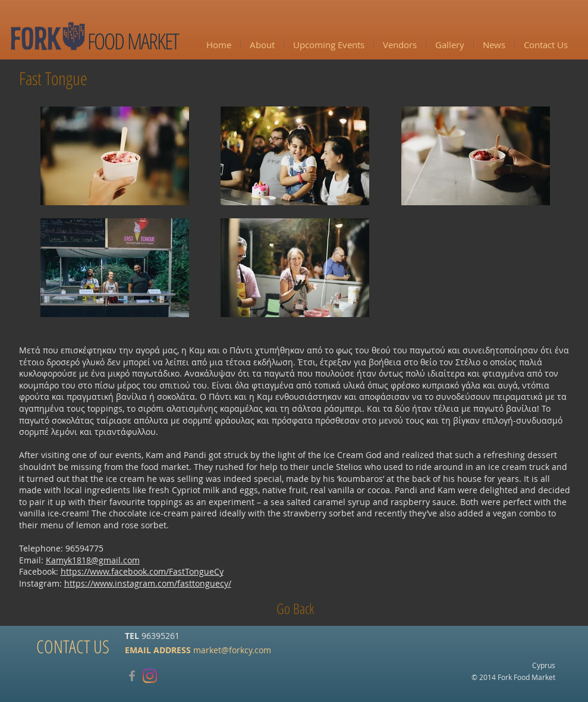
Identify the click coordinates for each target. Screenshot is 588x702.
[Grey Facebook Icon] (132, 676)
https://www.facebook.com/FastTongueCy (142, 571)
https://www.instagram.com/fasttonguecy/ (148, 583)
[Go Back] (295, 608)
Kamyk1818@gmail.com (93, 560)
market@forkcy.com (232, 650)
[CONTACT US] (73, 647)
